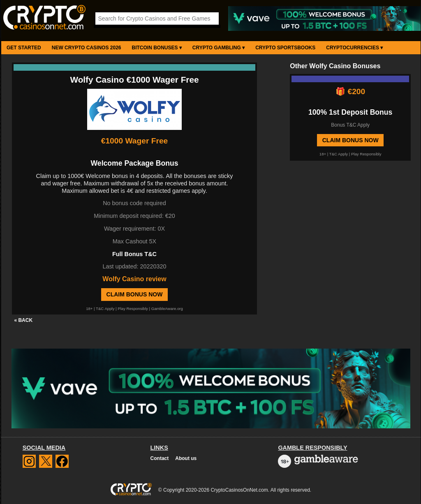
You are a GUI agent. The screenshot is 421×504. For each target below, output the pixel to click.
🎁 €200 (350, 91)
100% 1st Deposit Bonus (350, 112)
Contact (160, 458)
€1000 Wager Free (134, 141)
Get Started (24, 48)
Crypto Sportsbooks (285, 48)
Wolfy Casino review (134, 279)
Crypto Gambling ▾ (219, 48)
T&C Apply (105, 309)
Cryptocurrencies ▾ (354, 48)
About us (186, 458)
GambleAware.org (167, 309)
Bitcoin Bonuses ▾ (157, 48)
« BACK (23, 320)
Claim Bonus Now (135, 294)
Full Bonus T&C (134, 254)
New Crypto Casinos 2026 (87, 48)
